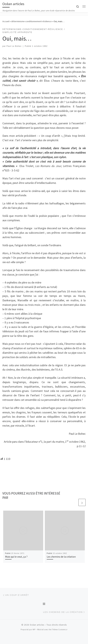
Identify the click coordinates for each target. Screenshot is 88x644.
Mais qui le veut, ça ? (16, 557)
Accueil (6, 21)
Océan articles (37, 625)
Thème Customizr (60, 630)
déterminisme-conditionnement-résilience (31, 21)
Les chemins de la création (61, 557)
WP (34, 630)
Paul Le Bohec (14, 46)
